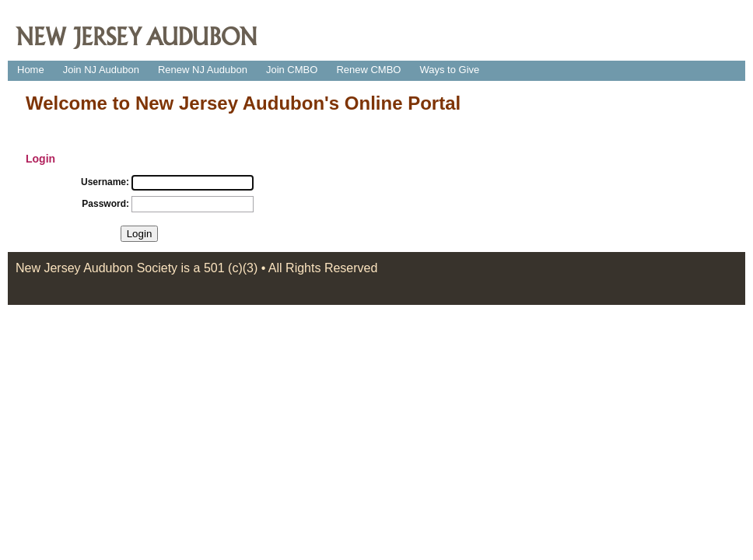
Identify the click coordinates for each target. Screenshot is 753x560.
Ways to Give (449, 70)
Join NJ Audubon (101, 70)
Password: (105, 204)
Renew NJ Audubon (203, 70)
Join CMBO (292, 70)
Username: (105, 182)
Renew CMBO (368, 70)
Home (31, 70)
